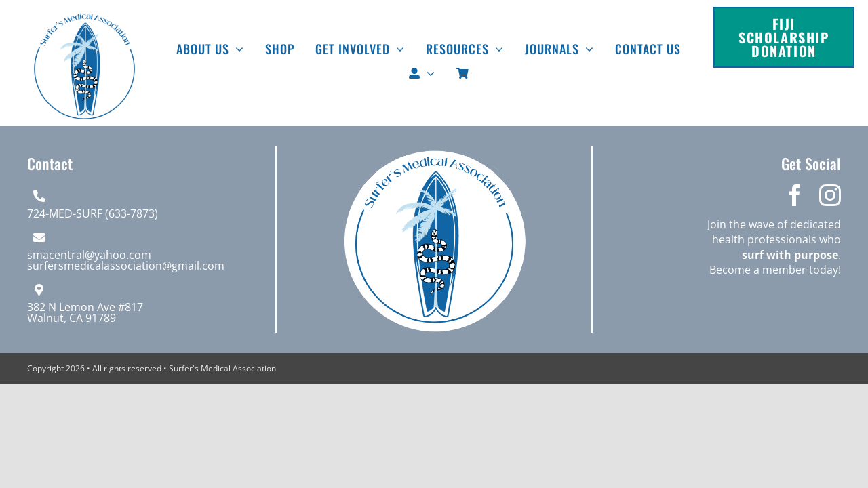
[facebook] (795, 195)
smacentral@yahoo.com (89, 255)
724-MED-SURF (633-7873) (93, 213)
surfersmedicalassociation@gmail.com (126, 266)
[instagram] (830, 195)
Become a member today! (775, 270)
